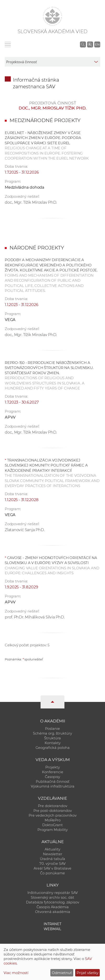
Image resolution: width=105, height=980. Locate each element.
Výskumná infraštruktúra (53, 786)
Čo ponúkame (52, 873)
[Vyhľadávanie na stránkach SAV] (83, 44)
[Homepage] (52, 16)
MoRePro (53, 820)
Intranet (52, 924)
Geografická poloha (53, 748)
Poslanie (52, 729)
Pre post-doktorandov (53, 811)
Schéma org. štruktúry (52, 733)
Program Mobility (53, 830)
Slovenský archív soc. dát (52, 897)
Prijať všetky (87, 973)
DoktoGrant (52, 825)
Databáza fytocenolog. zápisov (53, 902)
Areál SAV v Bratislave (52, 868)
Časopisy (52, 777)
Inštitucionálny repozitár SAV (53, 893)
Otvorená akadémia (53, 912)
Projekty (53, 767)
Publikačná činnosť (53, 782)
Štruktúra (52, 738)
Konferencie (53, 772)
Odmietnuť (62, 973)
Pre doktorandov (53, 806)
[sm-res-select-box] (52, 62)
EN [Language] (97, 44)
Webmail (52, 929)
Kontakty (53, 743)
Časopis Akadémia (53, 907)
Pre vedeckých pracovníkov (53, 815)
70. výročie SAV (52, 864)
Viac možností (16, 973)
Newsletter (53, 854)
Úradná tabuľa (52, 859)
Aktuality (52, 849)
